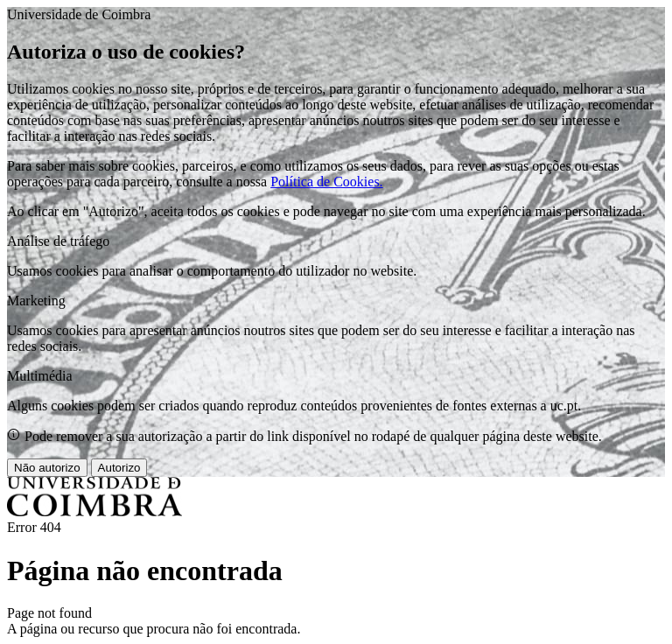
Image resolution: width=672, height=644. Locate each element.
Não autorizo (47, 468)
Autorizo (119, 468)
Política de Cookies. (326, 182)
